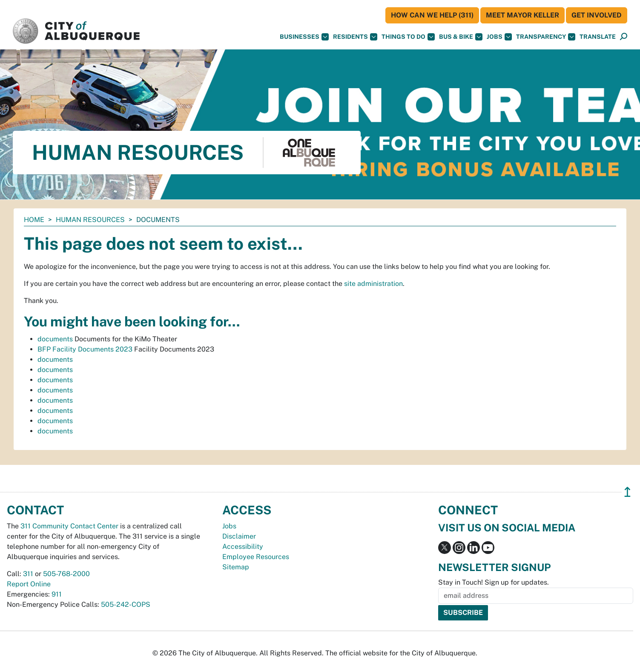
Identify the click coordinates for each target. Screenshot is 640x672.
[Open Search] (624, 37)
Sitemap (236, 567)
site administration (373, 284)
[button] (598, 37)
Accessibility (243, 547)
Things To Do (408, 37)
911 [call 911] (57, 594)
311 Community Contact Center (69, 526)
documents (55, 339)
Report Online (29, 584)
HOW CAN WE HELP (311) (432, 15)
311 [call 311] (28, 574)
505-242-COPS (126, 604)
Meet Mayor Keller (522, 15)
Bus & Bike (461, 37)
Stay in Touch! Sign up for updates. (494, 582)
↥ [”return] (627, 492)
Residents (355, 37)
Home (34, 220)
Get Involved (597, 15)
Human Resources (90, 220)
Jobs (499, 37)
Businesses (304, 37)
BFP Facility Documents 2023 (85, 349)
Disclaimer (239, 536)
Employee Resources (256, 557)
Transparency (546, 37)
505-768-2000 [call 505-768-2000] (66, 574)
